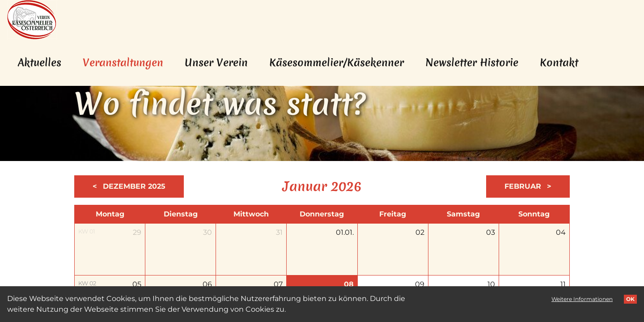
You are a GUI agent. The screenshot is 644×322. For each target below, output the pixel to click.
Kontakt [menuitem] (559, 63)
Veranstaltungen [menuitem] (128, 62)
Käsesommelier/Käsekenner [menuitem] (337, 63)
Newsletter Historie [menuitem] (472, 63)
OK (630, 299)
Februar (524, 186)
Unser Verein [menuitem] (216, 63)
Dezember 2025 (133, 186)
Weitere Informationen (582, 299)
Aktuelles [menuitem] (40, 63)
